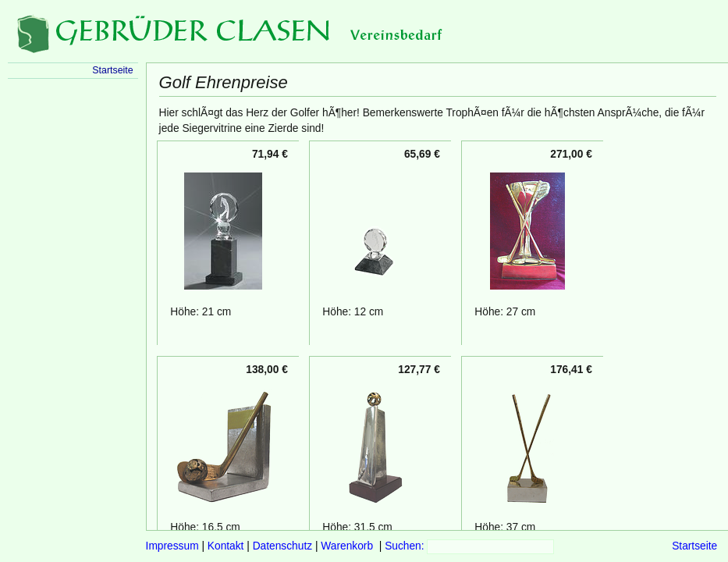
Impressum (172, 546)
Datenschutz (282, 546)
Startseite (694, 546)
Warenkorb (347, 546)
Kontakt (226, 546)
